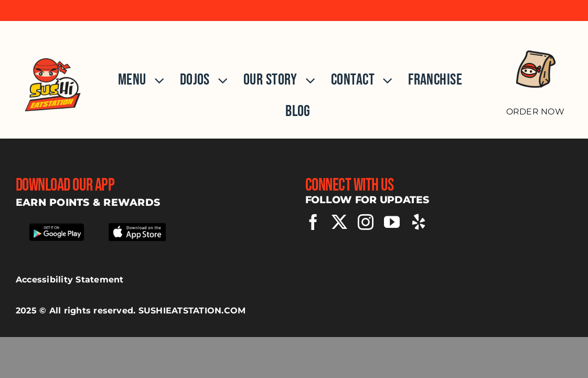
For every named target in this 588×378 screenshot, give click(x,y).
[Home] (53, 80)
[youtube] (392, 222)
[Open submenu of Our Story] (306, 80)
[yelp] (419, 222)
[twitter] (339, 222)
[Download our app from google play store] (56, 225)
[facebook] (313, 222)
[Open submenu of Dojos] (219, 80)
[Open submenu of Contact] (383, 80)
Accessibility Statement (70, 280)
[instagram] (366, 222)
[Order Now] (535, 74)
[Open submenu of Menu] (155, 80)
